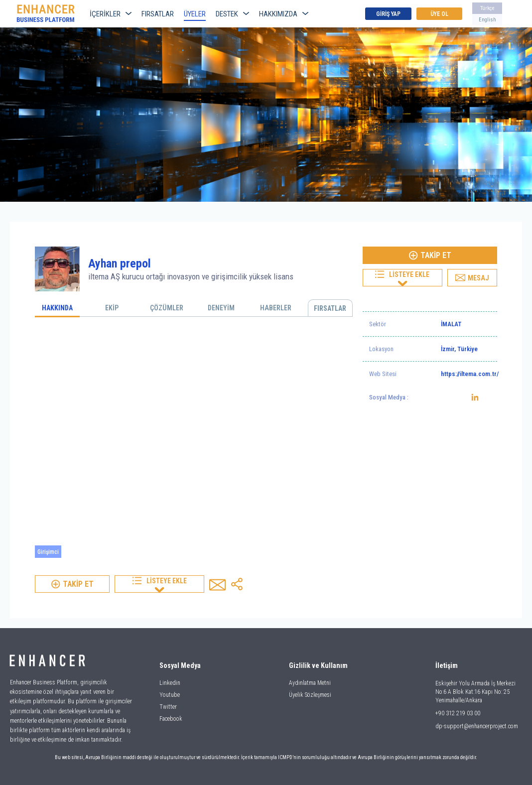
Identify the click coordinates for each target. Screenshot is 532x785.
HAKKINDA (57, 308)
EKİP (112, 308)
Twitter (168, 707)
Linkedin (170, 683)
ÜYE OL (439, 14)
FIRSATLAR (158, 14)
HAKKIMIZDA (284, 14)
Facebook (171, 719)
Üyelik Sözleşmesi (310, 695)
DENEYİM (221, 308)
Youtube (170, 695)
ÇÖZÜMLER (167, 308)
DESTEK (232, 14)
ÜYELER (195, 14)
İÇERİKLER (111, 14)
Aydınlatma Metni (310, 683)
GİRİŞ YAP (388, 14)
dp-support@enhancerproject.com (477, 726)
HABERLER (276, 308)
